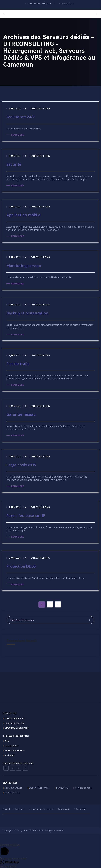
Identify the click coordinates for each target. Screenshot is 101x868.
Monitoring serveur (24, 265)
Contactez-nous (12, 792)
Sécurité (14, 164)
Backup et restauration (27, 313)
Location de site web (14, 722)
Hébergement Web (13, 787)
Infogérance (19, 808)
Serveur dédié (11, 745)
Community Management (16, 727)
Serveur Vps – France (15, 750)
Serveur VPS (62, 787)
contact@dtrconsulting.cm (37, 3)
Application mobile (23, 215)
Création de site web (14, 718)
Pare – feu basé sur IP (26, 515)
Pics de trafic (18, 363)
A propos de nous (83, 787)
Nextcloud (9, 754)
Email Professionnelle (39, 787)
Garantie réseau (21, 414)
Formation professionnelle (42, 808)
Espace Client (65, 3)
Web (7, 740)
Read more (17, 135)
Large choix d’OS (21, 465)
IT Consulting (80, 808)
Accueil (6, 808)
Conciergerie (64, 808)
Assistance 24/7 (21, 117)
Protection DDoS (21, 566)
